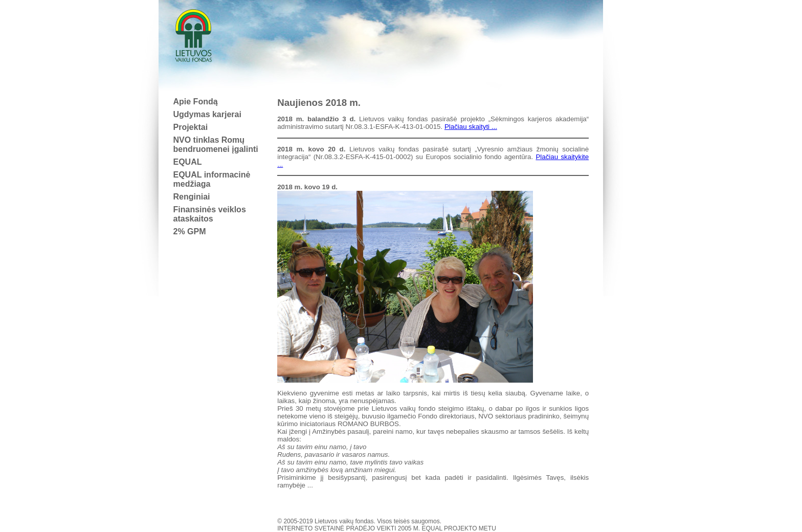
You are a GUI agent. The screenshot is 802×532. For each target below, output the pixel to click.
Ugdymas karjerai (207, 114)
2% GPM (190, 231)
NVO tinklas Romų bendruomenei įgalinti (216, 145)
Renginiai (192, 197)
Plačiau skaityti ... (471, 127)
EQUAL (188, 162)
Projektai (191, 127)
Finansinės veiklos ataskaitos (210, 214)
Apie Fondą (196, 102)
